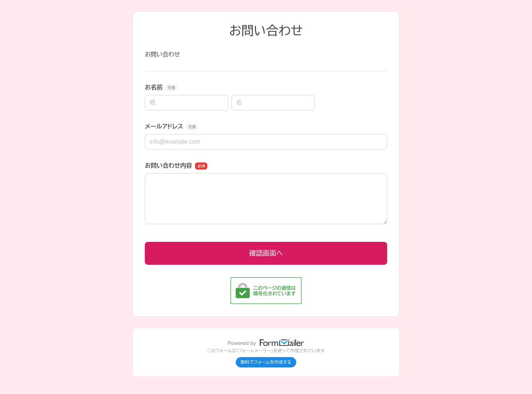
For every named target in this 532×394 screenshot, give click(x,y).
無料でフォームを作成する (266, 362)
